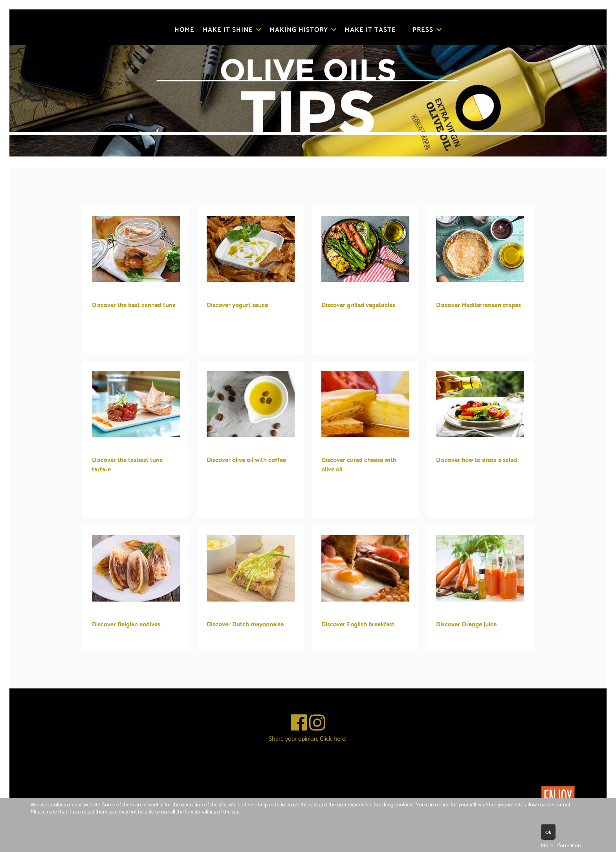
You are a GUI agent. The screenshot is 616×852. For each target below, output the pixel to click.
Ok (548, 832)
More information (561, 845)
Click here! (333, 738)
